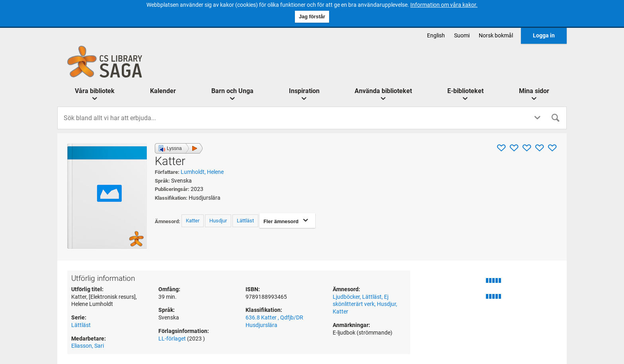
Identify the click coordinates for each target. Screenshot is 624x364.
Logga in (544, 36)
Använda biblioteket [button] (383, 91)
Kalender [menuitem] (163, 91)
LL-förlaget (173, 339)
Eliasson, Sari (88, 346)
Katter (193, 221)
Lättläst (245, 221)
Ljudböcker (346, 297)
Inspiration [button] (304, 91)
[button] (179, 148)
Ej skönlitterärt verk (361, 301)
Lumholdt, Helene (202, 172)
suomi (462, 36)
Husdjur (218, 221)
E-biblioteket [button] (465, 91)
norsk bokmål (496, 36)
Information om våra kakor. (444, 5)
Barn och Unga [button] (232, 91)
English (436, 36)
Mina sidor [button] (534, 91)
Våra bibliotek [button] (95, 91)
